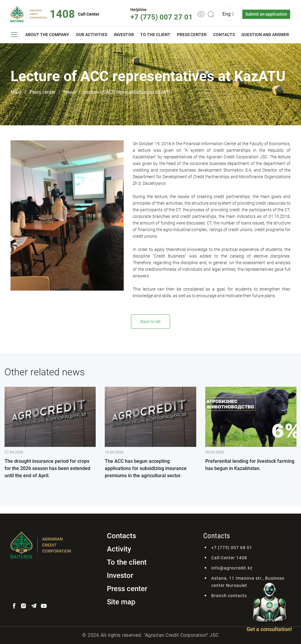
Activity (119, 549)
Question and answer (265, 35)
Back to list (150, 322)
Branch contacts (229, 596)
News (69, 92)
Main (16, 92)
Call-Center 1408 (229, 558)
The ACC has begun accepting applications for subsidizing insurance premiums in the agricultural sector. (146, 468)
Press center (192, 35)
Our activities (92, 35)
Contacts (224, 35)
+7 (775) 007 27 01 (162, 17)
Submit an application (267, 14)
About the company (47, 35)
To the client (155, 35)
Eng (228, 14)
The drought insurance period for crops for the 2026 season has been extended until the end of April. (47, 468)
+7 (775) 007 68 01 (232, 548)
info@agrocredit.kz (232, 568)
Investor (124, 35)
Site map (121, 602)
